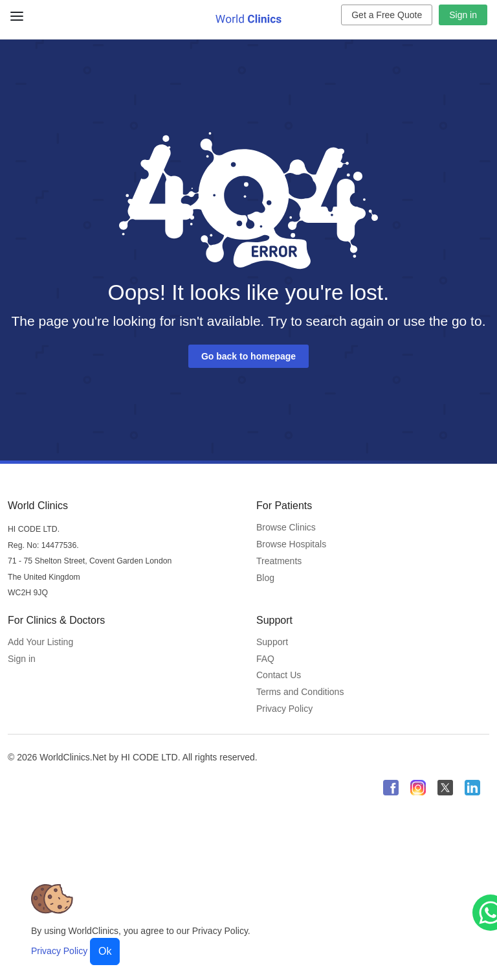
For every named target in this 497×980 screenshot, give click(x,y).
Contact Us (279, 675)
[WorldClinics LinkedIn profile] (472, 788)
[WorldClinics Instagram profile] (418, 788)
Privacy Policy (284, 709)
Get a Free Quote (387, 15)
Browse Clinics (286, 527)
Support (272, 642)
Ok (105, 951)
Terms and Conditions (300, 692)
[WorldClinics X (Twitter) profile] (445, 788)
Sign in (463, 15)
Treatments (279, 561)
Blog (265, 578)
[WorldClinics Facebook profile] (391, 788)
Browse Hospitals (291, 544)
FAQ (265, 659)
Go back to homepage (248, 356)
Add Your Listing (40, 642)
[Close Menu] (15, 11)
